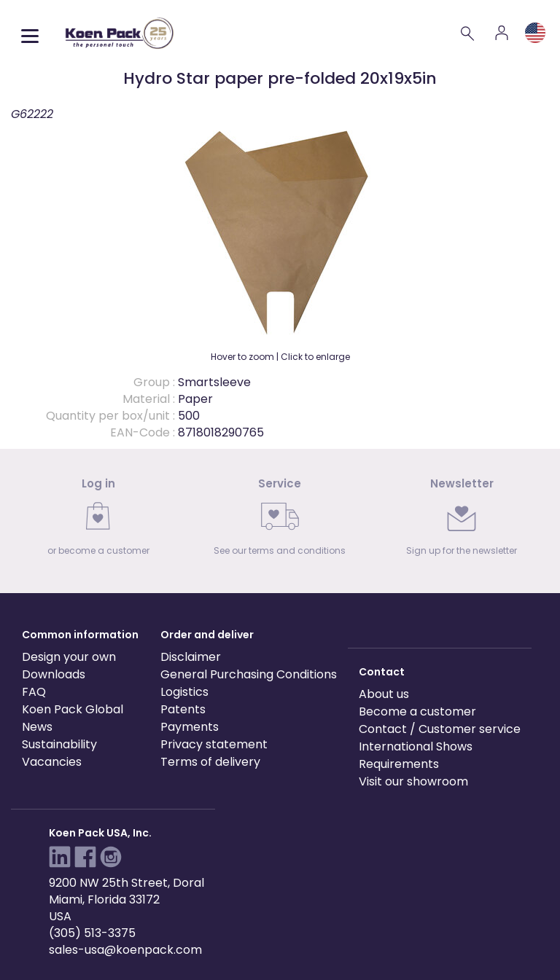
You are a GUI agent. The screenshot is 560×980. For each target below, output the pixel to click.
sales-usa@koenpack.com (125, 950)
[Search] (468, 33)
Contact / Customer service (440, 729)
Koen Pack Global (73, 709)
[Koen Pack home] (120, 33)
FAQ (34, 692)
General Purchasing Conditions (249, 674)
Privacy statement (214, 744)
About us (384, 694)
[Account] (502, 33)
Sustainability (59, 744)
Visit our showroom (413, 781)
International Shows (416, 746)
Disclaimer (191, 657)
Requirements (399, 764)
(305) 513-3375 (92, 933)
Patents (183, 709)
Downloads (54, 674)
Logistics (184, 692)
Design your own (69, 657)
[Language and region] (535, 33)
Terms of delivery (210, 762)
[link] (98, 521)
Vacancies (52, 762)
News (37, 727)
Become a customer (417, 712)
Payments (190, 727)
